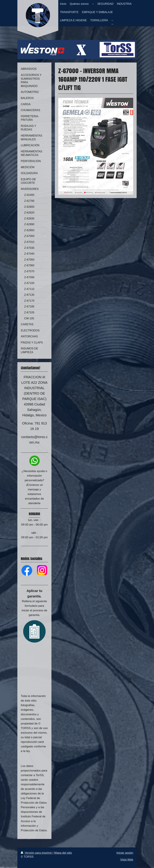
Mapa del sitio (63, 853)
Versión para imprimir (37, 853)
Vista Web (127, 860)
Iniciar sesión (125, 853)
